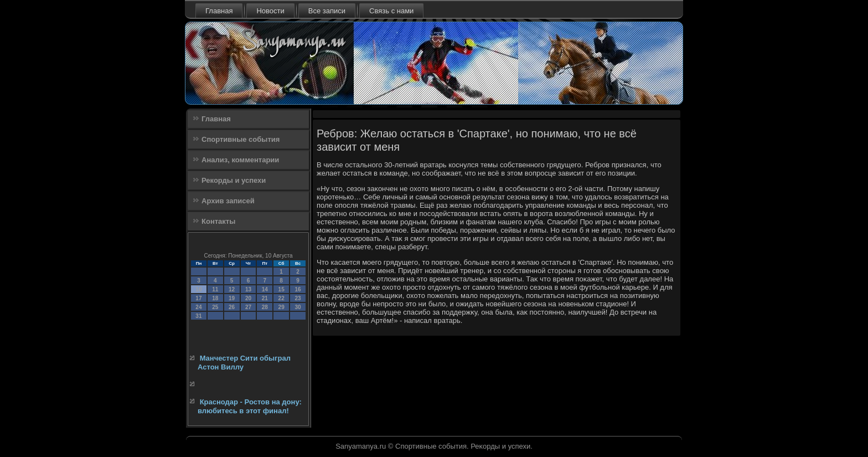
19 (232, 298)
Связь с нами (391, 11)
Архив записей (228, 201)
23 (298, 298)
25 (215, 307)
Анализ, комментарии (240, 160)
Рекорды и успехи (234, 180)
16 (298, 289)
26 (232, 307)
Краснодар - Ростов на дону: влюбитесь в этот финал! (250, 406)
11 (215, 289)
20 (248, 298)
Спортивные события (241, 139)
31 (198, 316)
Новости (270, 11)
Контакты (218, 221)
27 (248, 307)
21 (265, 298)
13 (248, 289)
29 (281, 307)
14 (265, 289)
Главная (219, 11)
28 (265, 307)
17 (198, 298)
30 (298, 307)
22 (281, 298)
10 (198, 289)
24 (198, 307)
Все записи (327, 11)
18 (215, 298)
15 (281, 289)
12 (232, 289)
